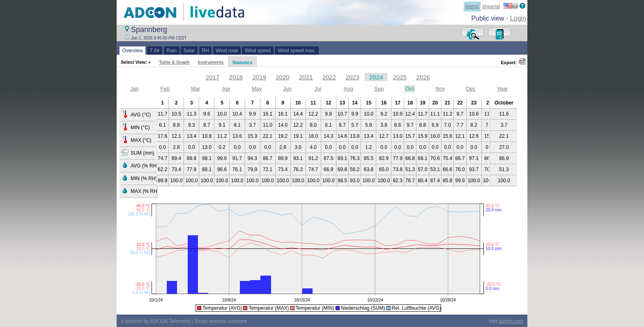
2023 (352, 77)
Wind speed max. (297, 51)
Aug (348, 89)
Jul (318, 89)
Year (502, 89)
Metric (472, 7)
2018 (236, 77)
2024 (376, 77)
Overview (132, 51)
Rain (172, 51)
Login (518, 18)
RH (206, 51)
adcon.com (511, 321)
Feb (165, 89)
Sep (379, 89)
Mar (195, 89)
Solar (189, 51)
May (257, 89)
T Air (155, 51)
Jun (287, 89)
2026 (423, 77)
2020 (282, 77)
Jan (135, 89)
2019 (259, 77)
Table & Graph (174, 62)
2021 (306, 77)
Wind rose (227, 51)
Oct (409, 89)
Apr (226, 89)
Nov (440, 89)
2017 (213, 77)
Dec (471, 89)
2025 (400, 77)
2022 (329, 77)
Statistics (243, 63)
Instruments (211, 62)
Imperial (491, 7)
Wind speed (258, 51)
